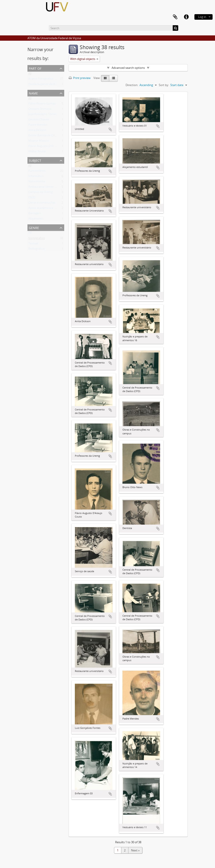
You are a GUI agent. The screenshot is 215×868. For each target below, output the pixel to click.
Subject (35, 160)
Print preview (80, 78)
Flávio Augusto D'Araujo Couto (48, 147)
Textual (33, 244)
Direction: (132, 85)
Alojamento (36, 219)
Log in (202, 17)
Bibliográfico (37, 250)
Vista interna (37, 182)
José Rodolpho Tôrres (42, 115)
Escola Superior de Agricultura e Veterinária (57, 85)
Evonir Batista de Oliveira (45, 136)
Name (33, 93)
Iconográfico (37, 239)
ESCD (32, 198)
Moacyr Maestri (39, 142)
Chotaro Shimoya (40, 110)
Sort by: (164, 85)
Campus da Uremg (41, 193)
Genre (34, 227)
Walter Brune (37, 152)
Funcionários (37, 172)
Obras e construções (42, 204)
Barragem (35, 214)
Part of (35, 68)
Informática (36, 177)
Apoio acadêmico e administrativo (51, 209)
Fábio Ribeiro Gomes (42, 104)
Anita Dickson (37, 131)
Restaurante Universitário (45, 188)
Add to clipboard (110, 129)
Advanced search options (128, 68)
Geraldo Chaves (39, 120)
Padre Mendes (38, 126)
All (30, 74)
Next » (135, 850)
